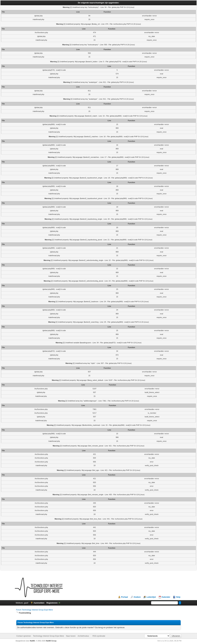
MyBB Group (51, 641)
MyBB (32, 641)
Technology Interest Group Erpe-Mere (48, 636)
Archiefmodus (83, 636)
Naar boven (71, 636)
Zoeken (137, 597)
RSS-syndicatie (99, 636)
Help (178, 597)
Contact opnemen (24, 636)
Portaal (125, 597)
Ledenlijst (151, 597)
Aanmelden (39, 603)
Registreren (52, 603)
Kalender (166, 597)
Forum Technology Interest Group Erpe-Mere (34, 610)
